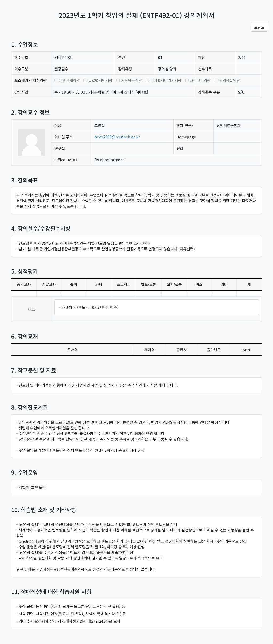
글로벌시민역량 (100, 80)
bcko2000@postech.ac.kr (117, 137)
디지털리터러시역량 (166, 80)
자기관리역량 (200, 80)
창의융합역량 (230, 80)
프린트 (259, 27)
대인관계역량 (69, 80)
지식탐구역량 (131, 80)
